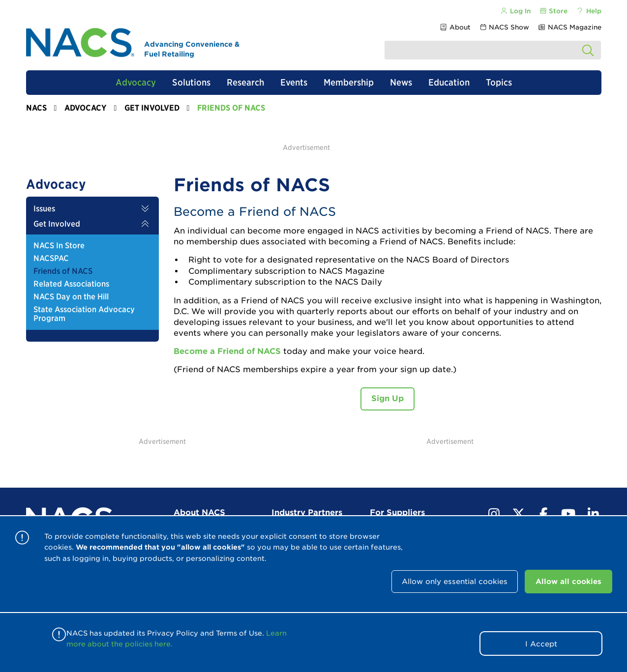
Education (449, 82)
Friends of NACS (63, 271)
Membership (349, 82)
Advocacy (136, 82)
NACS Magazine (569, 27)
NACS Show (504, 27)
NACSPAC (51, 259)
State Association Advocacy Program (84, 314)
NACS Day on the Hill (71, 297)
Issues (44, 209)
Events (294, 82)
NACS (36, 108)
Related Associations (71, 284)
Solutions (191, 82)
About (455, 27)
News (401, 82)
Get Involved (152, 108)
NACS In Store (59, 246)
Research (245, 82)
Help (588, 11)
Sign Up (388, 398)
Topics (499, 82)
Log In (515, 11)
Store (553, 11)
